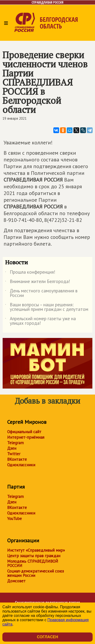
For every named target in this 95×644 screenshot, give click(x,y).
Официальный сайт (24, 432)
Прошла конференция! (30, 273)
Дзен (12, 448)
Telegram (15, 443)
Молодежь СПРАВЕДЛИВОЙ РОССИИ (33, 563)
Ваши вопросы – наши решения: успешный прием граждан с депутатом (47, 307)
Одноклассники (21, 465)
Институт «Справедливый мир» (36, 550)
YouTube (14, 519)
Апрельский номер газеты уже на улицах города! (40, 321)
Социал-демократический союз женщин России (36, 573)
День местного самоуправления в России (41, 293)
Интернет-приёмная (26, 437)
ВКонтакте (17, 459)
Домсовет (16, 581)
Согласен (47, 637)
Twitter (14, 454)
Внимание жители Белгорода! (38, 282)
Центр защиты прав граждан (34, 556)
